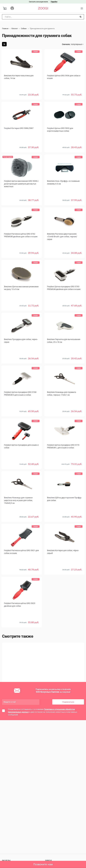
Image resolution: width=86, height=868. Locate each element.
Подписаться (68, 702)
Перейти (54, 2)
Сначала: (66, 44)
